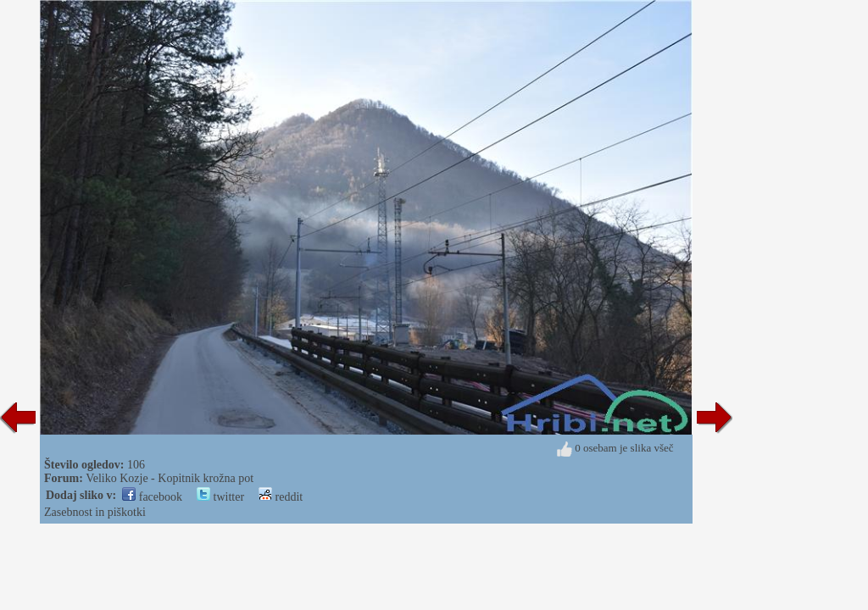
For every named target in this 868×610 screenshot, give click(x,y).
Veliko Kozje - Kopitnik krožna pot (170, 478)
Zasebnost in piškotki (95, 512)
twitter (220, 497)
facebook (152, 497)
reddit (281, 497)
